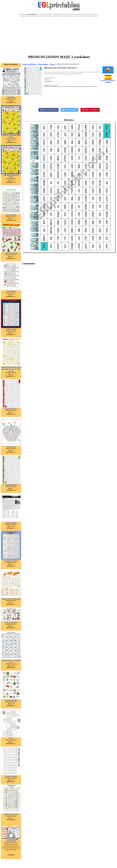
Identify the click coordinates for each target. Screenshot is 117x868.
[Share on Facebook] (49, 110)
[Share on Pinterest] (90, 110)
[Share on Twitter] (69, 110)
